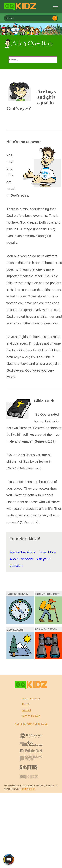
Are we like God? (23, 552)
